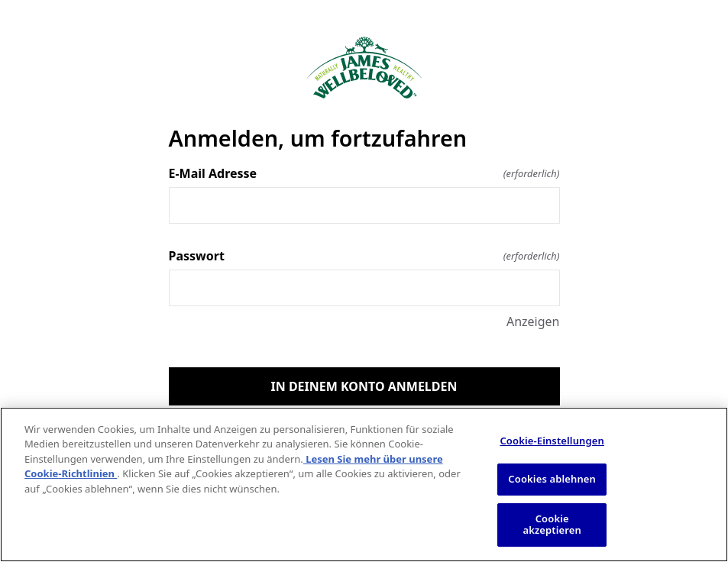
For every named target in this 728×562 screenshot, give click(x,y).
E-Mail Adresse (364, 173)
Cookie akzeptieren (552, 525)
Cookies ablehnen (552, 479)
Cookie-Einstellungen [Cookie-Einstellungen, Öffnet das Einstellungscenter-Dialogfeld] (552, 441)
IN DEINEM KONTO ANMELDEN (364, 386)
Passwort (364, 256)
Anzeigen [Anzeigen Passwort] (533, 321)
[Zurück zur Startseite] (364, 68)
